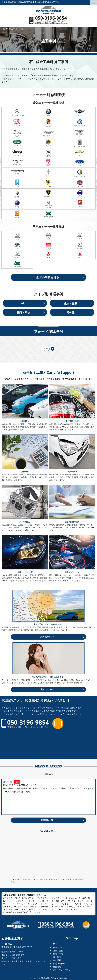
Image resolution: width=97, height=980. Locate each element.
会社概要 (57, 960)
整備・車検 (24, 312)
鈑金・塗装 (71, 303)
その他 (71, 312)
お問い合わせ (59, 963)
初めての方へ (47, 689)
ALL (24, 303)
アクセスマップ (47, 637)
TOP (55, 944)
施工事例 (57, 957)
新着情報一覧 (47, 820)
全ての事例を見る (48, 277)
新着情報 (57, 967)
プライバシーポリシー (63, 970)
